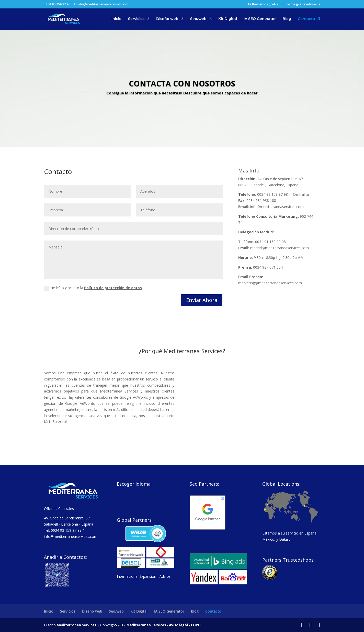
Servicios (136, 19)
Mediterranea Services (78, 625)
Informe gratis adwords (301, 4)
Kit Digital (228, 19)
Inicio (116, 19)
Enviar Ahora (202, 300)
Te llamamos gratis (263, 4)
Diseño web (167, 19)
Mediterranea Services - (151, 625)
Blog (287, 19)
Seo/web (198, 19)
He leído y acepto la (93, 288)
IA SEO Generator (260, 19)
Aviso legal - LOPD (190, 625)
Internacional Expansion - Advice (144, 576)
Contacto (306, 19)
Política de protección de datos (113, 288)
